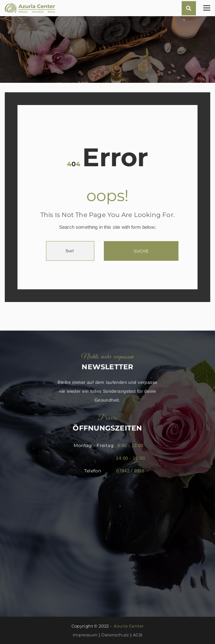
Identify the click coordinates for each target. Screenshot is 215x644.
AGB (138, 635)
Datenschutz (115, 635)
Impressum (85, 635)
